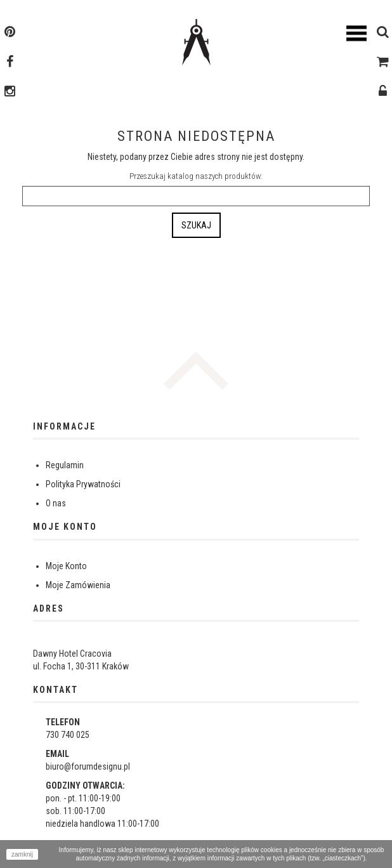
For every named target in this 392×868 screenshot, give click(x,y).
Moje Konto (66, 566)
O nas (56, 503)
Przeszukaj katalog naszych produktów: (196, 176)
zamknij (22, 854)
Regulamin (65, 465)
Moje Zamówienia (78, 585)
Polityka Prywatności (83, 484)
